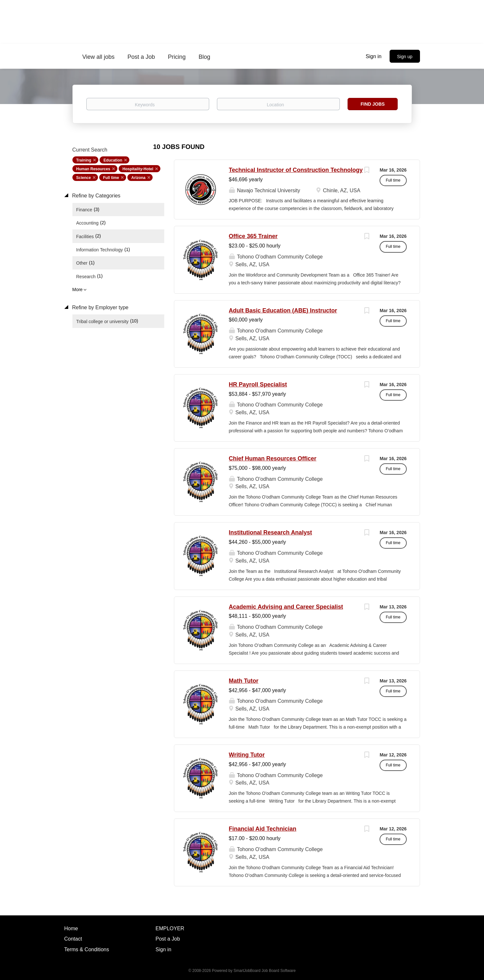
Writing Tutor (247, 755)
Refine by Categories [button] (96, 196)
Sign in (374, 56)
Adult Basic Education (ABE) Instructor (283, 311)
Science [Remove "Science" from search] (84, 178)
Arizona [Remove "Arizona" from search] (138, 178)
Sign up (405, 57)
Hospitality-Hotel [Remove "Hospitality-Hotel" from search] (138, 169)
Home (71, 928)
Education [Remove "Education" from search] (113, 160)
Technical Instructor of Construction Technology (296, 170)
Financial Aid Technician (263, 829)
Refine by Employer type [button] (100, 307)
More (78, 290)
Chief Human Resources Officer (273, 458)
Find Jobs (373, 104)
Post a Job (168, 939)
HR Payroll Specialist (258, 385)
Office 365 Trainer (253, 236)
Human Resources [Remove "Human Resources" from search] (93, 169)
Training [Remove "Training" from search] (84, 160)
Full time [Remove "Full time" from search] (111, 178)
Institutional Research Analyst (270, 532)
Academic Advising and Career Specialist (286, 607)
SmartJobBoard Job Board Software (264, 971)
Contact (73, 939)
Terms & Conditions (87, 949)
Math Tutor (244, 681)
